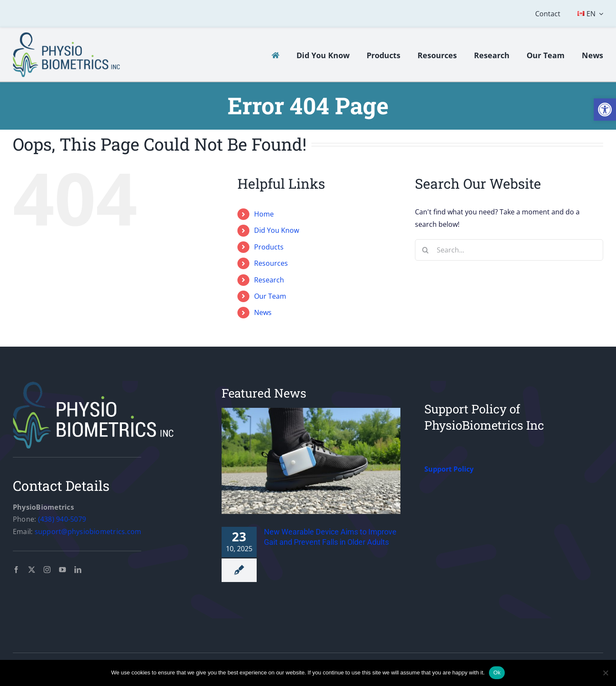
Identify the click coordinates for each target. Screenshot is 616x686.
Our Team (270, 296)
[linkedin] (78, 570)
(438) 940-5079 (62, 519)
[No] (605, 673)
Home (264, 214)
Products (269, 247)
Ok (497, 673)
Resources (271, 263)
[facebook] (16, 570)
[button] (605, 110)
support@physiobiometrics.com (88, 532)
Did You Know (277, 230)
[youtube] (62, 570)
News (263, 312)
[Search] (426, 250)
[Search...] (509, 250)
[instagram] (47, 570)
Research (269, 280)
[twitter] (32, 570)
